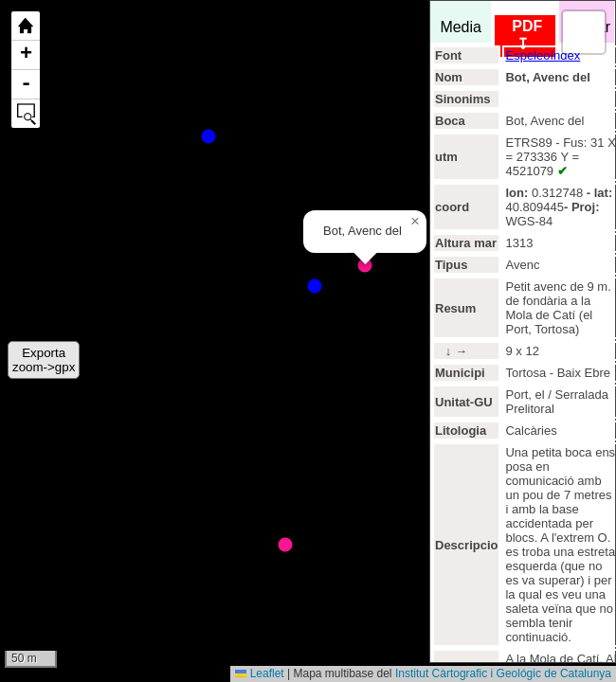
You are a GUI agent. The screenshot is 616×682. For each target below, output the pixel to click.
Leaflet (259, 673)
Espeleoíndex (543, 55)
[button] (415, 222)
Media (461, 22)
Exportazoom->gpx (44, 360)
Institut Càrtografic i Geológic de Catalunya (503, 673)
